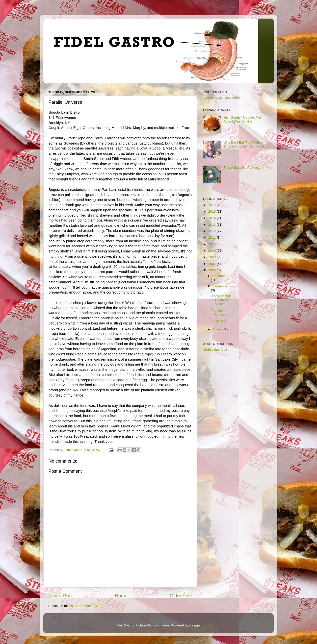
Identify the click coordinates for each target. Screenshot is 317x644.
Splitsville (218, 321)
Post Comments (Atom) (86, 606)
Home (121, 596)
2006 (212, 270)
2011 (212, 237)
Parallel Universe (220, 312)
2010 (212, 244)
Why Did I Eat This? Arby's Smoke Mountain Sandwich (244, 144)
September (220, 286)
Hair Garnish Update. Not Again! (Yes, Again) (242, 119)
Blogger (195, 625)
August (218, 329)
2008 (212, 257)
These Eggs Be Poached (242, 167)
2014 (212, 218)
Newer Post (60, 596)
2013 (212, 225)
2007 (212, 264)
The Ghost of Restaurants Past (222, 300)
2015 (212, 211)
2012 (212, 231)
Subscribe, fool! (215, 350)
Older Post (181, 596)
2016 (212, 205)
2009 (212, 251)
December (220, 276)
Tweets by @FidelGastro (221, 98)
